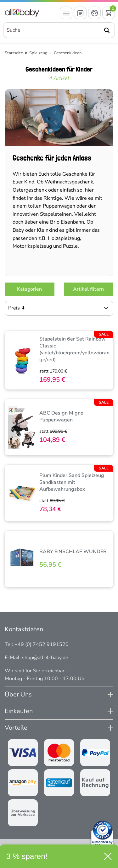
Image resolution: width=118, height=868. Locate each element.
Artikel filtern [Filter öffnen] (88, 289)
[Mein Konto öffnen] (94, 13)
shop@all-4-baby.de (45, 658)
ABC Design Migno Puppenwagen (61, 416)
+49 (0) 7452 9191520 (42, 644)
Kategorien (29, 289)
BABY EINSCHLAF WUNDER (73, 552)
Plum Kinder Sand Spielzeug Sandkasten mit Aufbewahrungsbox (72, 482)
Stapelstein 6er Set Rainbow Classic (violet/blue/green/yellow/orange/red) (74, 349)
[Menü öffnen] (66, 13)
